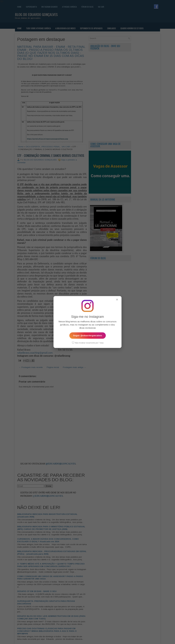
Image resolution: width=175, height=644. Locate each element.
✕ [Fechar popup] (117, 300)
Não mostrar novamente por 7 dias (88, 343)
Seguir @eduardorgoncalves (88, 336)
